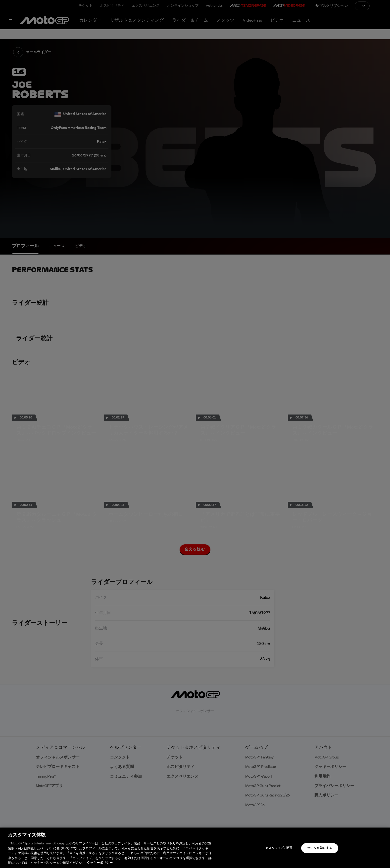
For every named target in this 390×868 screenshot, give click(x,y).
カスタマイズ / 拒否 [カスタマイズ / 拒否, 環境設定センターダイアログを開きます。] (279, 848)
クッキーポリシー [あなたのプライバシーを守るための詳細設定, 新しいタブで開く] (100, 863)
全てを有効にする (320, 848)
